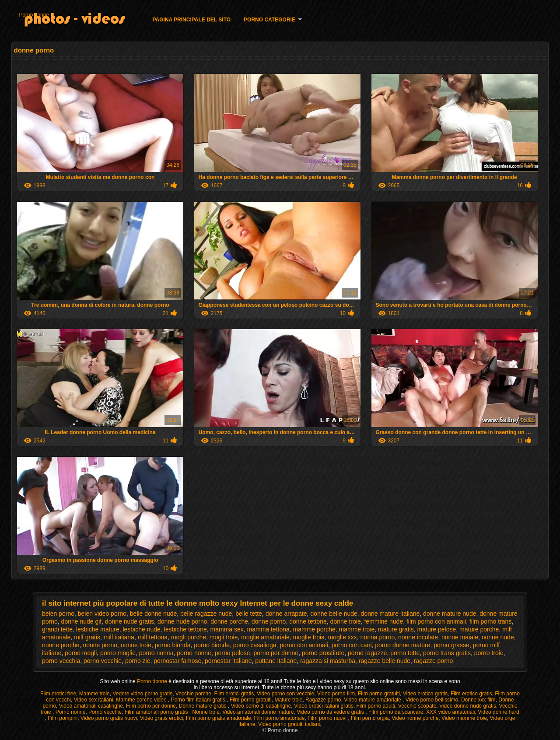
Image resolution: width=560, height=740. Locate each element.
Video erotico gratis (425, 694)
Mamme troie (94, 694)
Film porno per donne (151, 706)
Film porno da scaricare (396, 712)
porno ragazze (367, 653)
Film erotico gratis (471, 694)
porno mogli (81, 653)
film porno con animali (436, 621)
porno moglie (118, 653)
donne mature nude (450, 614)
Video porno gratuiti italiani (289, 724)
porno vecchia (61, 661)
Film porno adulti (376, 706)
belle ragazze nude (206, 614)
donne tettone (308, 621)
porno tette (405, 653)
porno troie (489, 653)
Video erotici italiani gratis (324, 706)
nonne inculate (418, 637)
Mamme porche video (142, 700)
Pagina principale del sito (191, 20)
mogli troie (224, 637)
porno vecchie (103, 661)
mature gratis (396, 629)
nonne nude (498, 637)
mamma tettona (268, 629)
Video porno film (336, 694)
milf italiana (119, 637)
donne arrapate (286, 614)
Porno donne (34, 15)
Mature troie (288, 700)
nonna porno (378, 637)
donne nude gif (82, 621)
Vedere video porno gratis (142, 694)
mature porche (479, 629)
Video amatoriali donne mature (258, 712)
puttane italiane (276, 661)
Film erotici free (58, 694)
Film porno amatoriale (279, 718)
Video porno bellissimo (432, 700)
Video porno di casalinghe (261, 706)
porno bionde (212, 645)
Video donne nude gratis (468, 706)
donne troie (346, 621)
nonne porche (61, 645)
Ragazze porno (323, 700)
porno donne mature (402, 645)
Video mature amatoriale (373, 700)
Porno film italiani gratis (199, 700)
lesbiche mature (98, 629)
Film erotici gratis (234, 694)
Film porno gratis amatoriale (219, 718)
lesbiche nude (141, 629)
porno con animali (304, 645)
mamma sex (227, 629)
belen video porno (102, 614)
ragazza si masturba (328, 661)
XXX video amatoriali (450, 712)
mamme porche (314, 629)
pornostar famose (177, 661)
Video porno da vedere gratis (331, 712)
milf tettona (153, 637)
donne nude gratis (129, 621)
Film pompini (63, 718)
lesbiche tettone (185, 629)
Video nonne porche (415, 718)
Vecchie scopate (417, 706)
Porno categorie (269, 20)
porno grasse (451, 645)
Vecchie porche (193, 694)
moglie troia (309, 637)
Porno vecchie (105, 712)
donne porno (269, 621)
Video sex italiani (94, 700)
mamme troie (357, 629)
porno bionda (173, 645)
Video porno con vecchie (285, 694)
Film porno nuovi (328, 718)
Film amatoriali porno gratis (157, 712)
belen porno (58, 614)
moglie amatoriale (265, 637)
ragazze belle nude (385, 661)
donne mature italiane (390, 614)
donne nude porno (182, 621)
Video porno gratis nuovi (109, 718)
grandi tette (57, 629)
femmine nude (383, 621)
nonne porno (100, 645)
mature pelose (437, 629)
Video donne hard (499, 712)
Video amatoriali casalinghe (91, 706)
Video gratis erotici (162, 718)
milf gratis (87, 637)
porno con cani (352, 645)
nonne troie (136, 645)
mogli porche (189, 637)
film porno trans (490, 621)
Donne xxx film (478, 700)
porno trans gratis (447, 653)
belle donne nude (153, 614)
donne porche (229, 621)
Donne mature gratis (203, 706)
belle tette (249, 614)
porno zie (138, 661)
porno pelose (233, 653)
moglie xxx (343, 637)
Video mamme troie (464, 718)
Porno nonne (71, 712)
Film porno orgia (370, 718)
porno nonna (156, 653)
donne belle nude (334, 614)
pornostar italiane (228, 661)
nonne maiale (460, 637)
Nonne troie (206, 712)
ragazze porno (434, 661)
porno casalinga (255, 645)
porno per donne (276, 653)
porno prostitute (323, 653)
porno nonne (194, 653)
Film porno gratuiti (379, 694)
